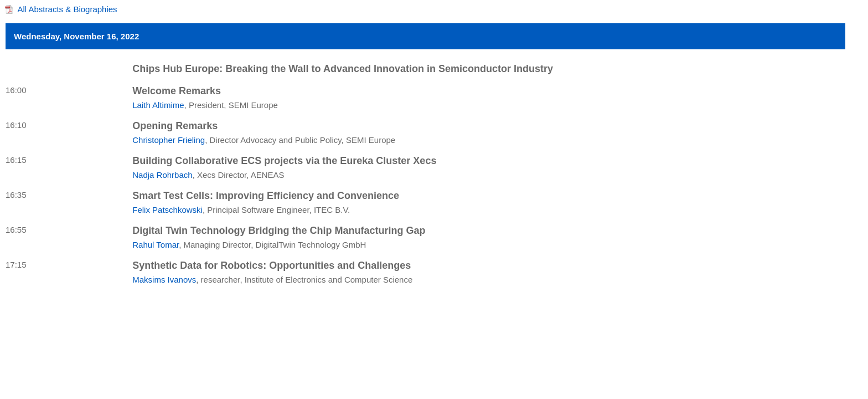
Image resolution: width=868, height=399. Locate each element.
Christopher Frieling (169, 140)
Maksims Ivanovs (164, 280)
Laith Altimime (158, 105)
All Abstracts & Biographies (68, 9)
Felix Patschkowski (167, 210)
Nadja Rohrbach (162, 175)
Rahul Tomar (156, 245)
